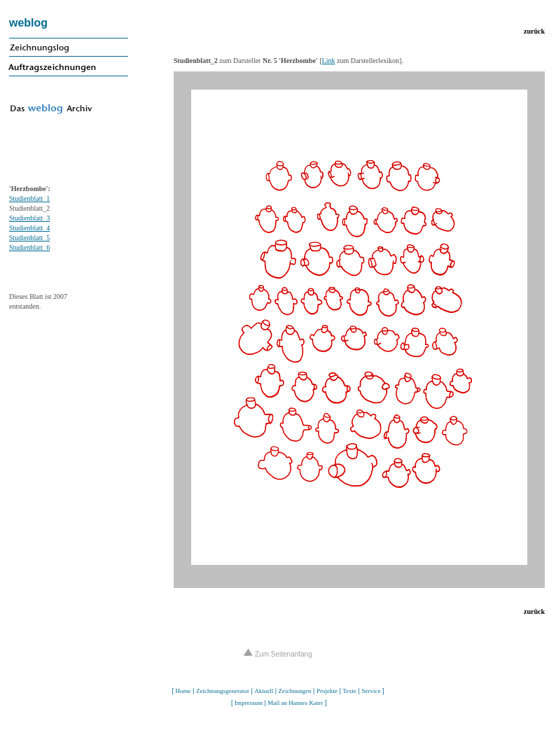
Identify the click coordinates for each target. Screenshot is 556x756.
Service (371, 691)
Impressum (249, 703)
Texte (349, 691)
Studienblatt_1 (29, 198)
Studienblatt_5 (29, 238)
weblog (28, 23)
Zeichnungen (295, 691)
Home (183, 691)
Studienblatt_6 (29, 247)
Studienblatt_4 (29, 228)
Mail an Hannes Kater (295, 703)
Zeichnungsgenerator (223, 691)
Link (329, 61)
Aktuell (264, 691)
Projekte (327, 691)
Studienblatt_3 (29, 218)
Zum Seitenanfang (278, 654)
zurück (534, 31)
